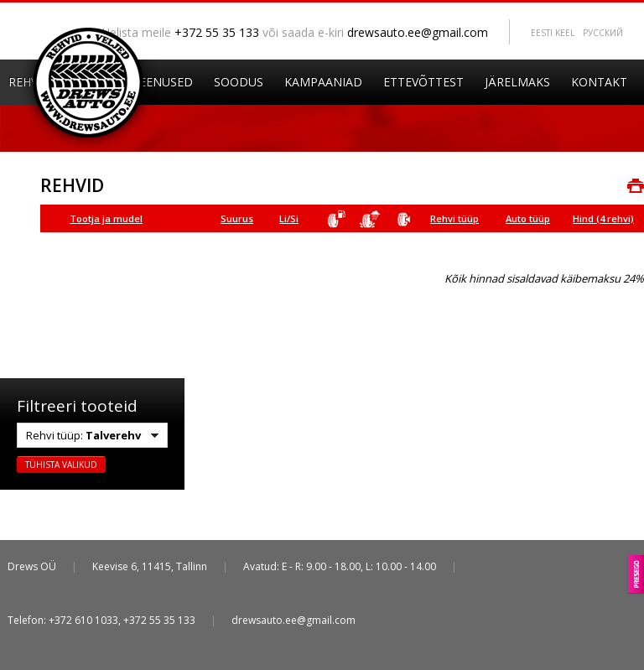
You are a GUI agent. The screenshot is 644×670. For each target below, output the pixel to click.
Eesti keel (553, 33)
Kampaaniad (323, 82)
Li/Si (289, 218)
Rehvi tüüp (454, 218)
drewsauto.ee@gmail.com (418, 32)
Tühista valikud (61, 465)
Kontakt (599, 82)
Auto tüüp (528, 218)
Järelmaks (517, 82)
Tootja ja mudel (106, 218)
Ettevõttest (423, 82)
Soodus (239, 82)
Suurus (237, 218)
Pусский (603, 33)
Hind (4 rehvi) (603, 218)
